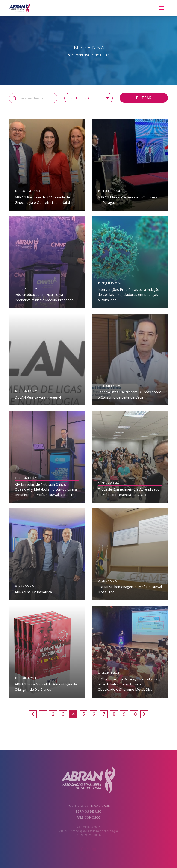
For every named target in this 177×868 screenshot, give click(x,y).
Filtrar (144, 98)
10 (134, 714)
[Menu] (161, 8)
